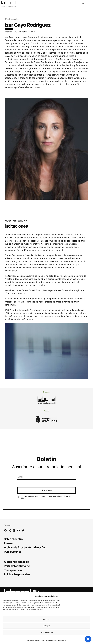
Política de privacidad (49, 640)
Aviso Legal (62, 640)
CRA (6, 19)
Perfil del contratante (17, 566)
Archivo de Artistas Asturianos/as (25, 547)
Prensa (8, 543)
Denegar (46, 626)
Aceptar (46, 619)
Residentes (14, 19)
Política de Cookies (34, 640)
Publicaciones (13, 552)
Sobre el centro (13, 539)
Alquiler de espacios (16, 562)
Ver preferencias (46, 632)
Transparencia (13, 570)
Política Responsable (17, 574)
